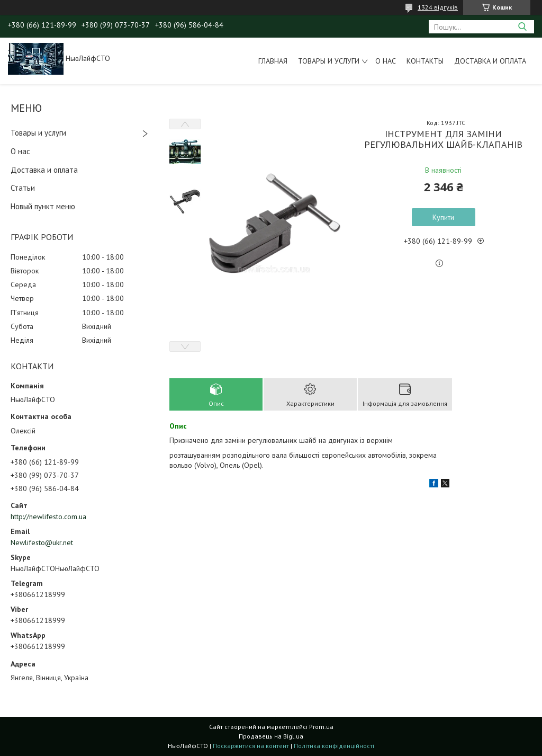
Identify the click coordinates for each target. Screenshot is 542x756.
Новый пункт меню (43, 206)
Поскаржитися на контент (251, 746)
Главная (273, 61)
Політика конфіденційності (334, 746)
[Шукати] (522, 27)
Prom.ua (321, 727)
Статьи (23, 188)
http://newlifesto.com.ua (48, 517)
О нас (386, 61)
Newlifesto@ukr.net (42, 542)
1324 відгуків (438, 7)
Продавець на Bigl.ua (271, 736)
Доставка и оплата (490, 61)
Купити (443, 217)
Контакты (425, 61)
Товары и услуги (329, 61)
